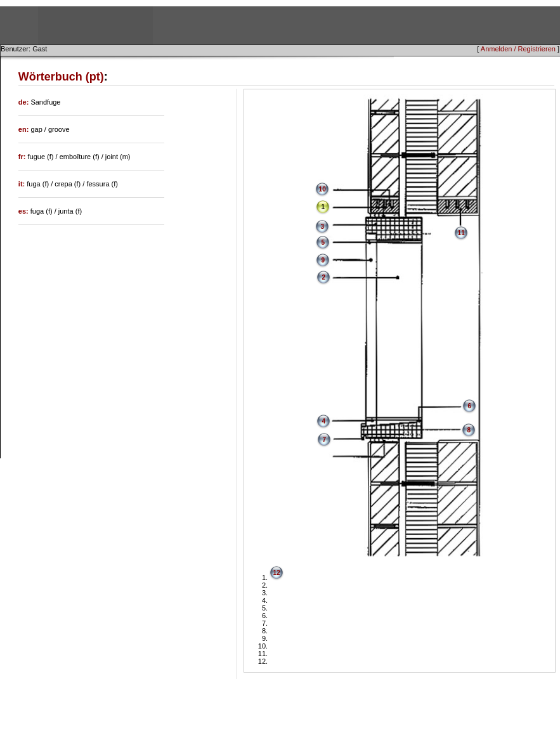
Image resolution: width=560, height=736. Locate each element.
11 (461, 233)
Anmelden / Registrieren (518, 49)
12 (277, 573)
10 (322, 189)
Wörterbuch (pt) (61, 77)
